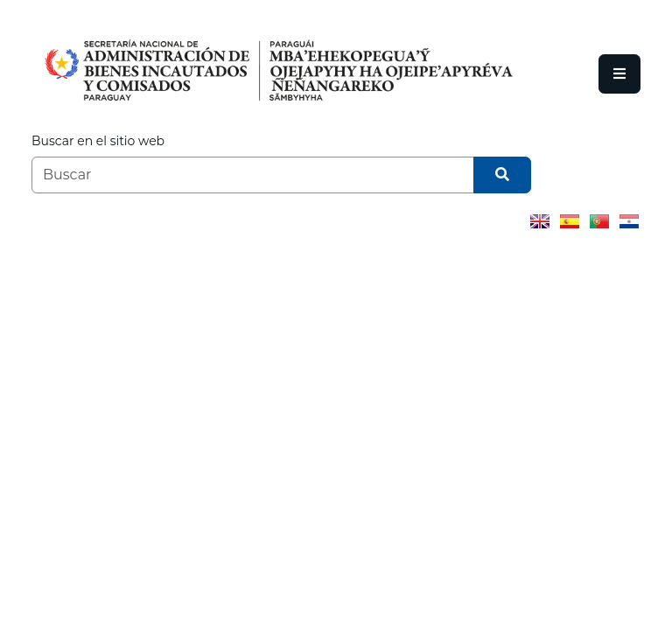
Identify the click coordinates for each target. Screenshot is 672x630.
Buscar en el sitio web (98, 141)
